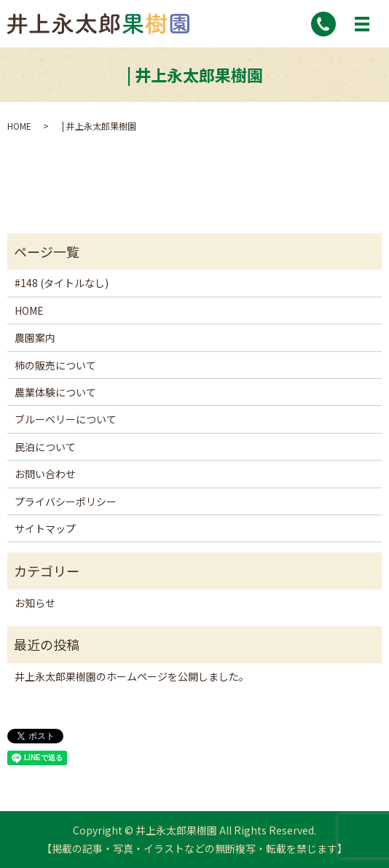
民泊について (45, 447)
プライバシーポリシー (66, 501)
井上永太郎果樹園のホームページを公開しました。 (132, 676)
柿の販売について (55, 365)
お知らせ (35, 603)
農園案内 (35, 337)
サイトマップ (45, 528)
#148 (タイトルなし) (62, 283)
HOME (19, 126)
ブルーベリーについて (66, 419)
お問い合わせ (45, 474)
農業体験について (55, 392)
